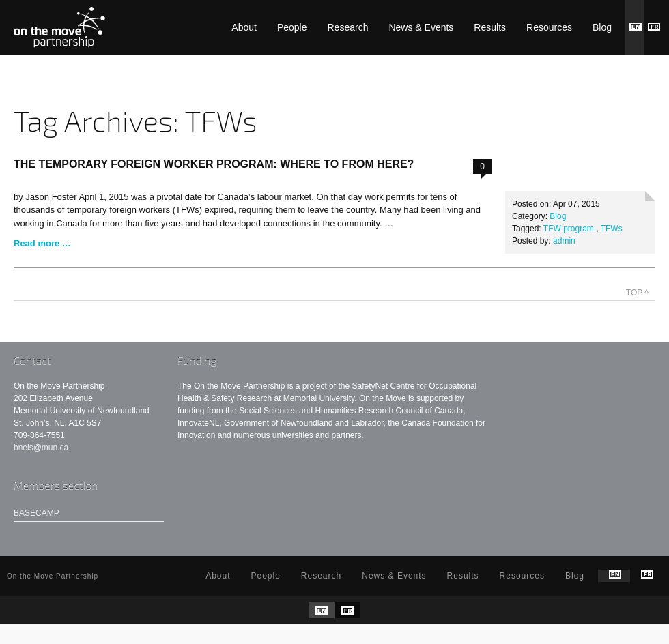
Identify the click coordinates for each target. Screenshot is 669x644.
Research (348, 27)
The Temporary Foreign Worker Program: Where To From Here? (214, 164)
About (244, 27)
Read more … (42, 243)
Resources (549, 27)
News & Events (421, 27)
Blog (602, 27)
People (292, 27)
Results (490, 27)
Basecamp (37, 513)
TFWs (612, 229)
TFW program (569, 229)
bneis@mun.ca (41, 448)
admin (564, 241)
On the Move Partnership (59, 27)
